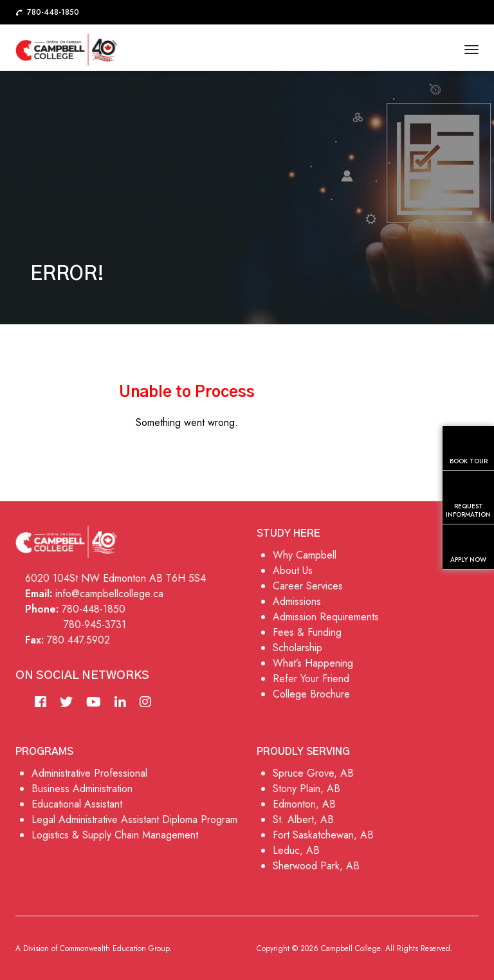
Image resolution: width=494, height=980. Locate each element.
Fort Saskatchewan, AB (323, 835)
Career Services (308, 586)
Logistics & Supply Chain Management (115, 835)
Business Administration (82, 789)
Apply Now (468, 549)
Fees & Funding (307, 632)
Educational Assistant (77, 804)
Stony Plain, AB (306, 789)
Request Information (468, 500)
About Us (293, 570)
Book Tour (469, 450)
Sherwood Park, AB (316, 866)
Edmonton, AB (304, 804)
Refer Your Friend (311, 679)
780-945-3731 (95, 624)
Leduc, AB (296, 850)
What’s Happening (313, 663)
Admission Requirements (326, 617)
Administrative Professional (89, 773)
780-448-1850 (94, 609)
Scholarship (297, 648)
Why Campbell (305, 555)
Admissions (297, 601)
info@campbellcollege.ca (109, 594)
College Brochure (311, 694)
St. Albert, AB (303, 819)
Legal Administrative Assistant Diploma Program (134, 819)
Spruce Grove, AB (313, 773)
